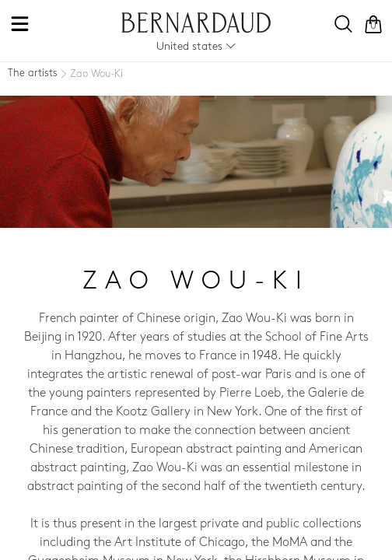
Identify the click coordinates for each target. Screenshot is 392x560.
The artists (33, 73)
